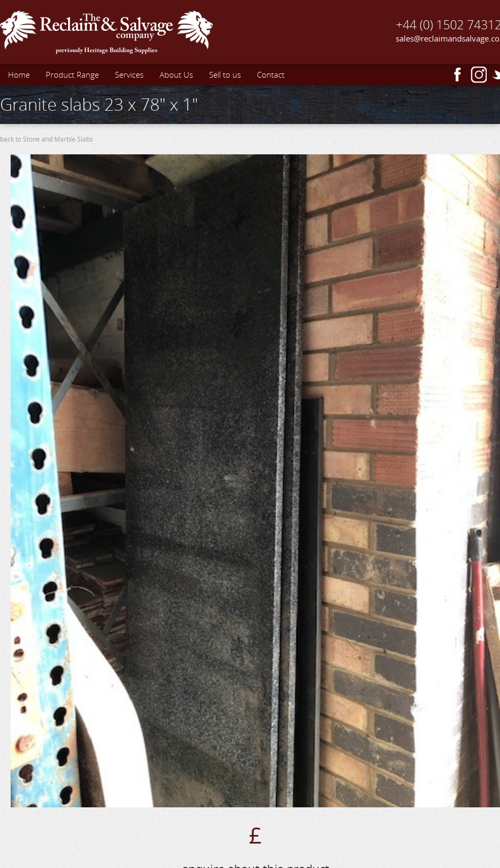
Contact (271, 75)
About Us (176, 75)
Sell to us (225, 75)
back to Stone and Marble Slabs (47, 139)
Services (129, 75)
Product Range (72, 75)
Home (19, 75)
